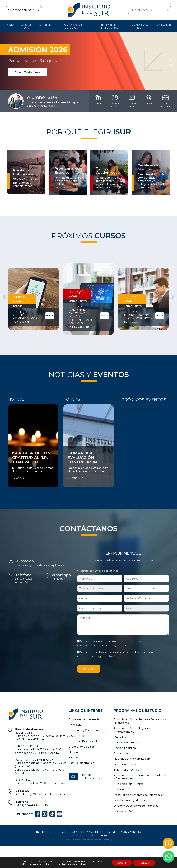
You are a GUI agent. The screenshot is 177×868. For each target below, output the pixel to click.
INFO (49, 316)
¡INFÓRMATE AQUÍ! (27, 72)
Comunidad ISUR (140, 26)
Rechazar (144, 863)
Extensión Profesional (83, 741)
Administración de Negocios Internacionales (132, 730)
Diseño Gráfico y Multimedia (132, 800)
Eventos (74, 757)
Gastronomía (122, 789)
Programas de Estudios (71, 26)
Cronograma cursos (81, 747)
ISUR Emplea (77, 736)
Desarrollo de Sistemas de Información (139, 795)
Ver (10, 448)
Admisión (44, 25)
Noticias (74, 752)
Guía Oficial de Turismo (129, 784)
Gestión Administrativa (128, 742)
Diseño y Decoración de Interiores (136, 806)
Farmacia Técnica (125, 764)
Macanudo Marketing (101, 840)
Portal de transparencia (84, 719)
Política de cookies (74, 864)
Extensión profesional (109, 26)
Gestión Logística (125, 748)
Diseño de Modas (125, 811)
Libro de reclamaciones (90, 776)
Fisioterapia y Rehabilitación (132, 759)
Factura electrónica (81, 763)
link (127, 645)
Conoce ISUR (26, 26)
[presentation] (4, 296)
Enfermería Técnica (126, 770)
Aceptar (122, 863)
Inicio (10, 25)
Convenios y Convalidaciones (87, 730)
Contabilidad (122, 753)
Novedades (163, 25)
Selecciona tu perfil (25, 10)
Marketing (120, 737)
